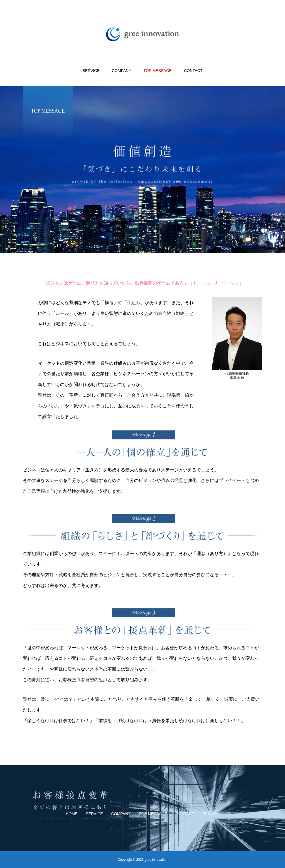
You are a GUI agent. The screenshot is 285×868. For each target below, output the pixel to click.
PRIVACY (211, 814)
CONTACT (193, 71)
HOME (72, 814)
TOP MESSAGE (157, 71)
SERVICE (91, 71)
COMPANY (122, 71)
